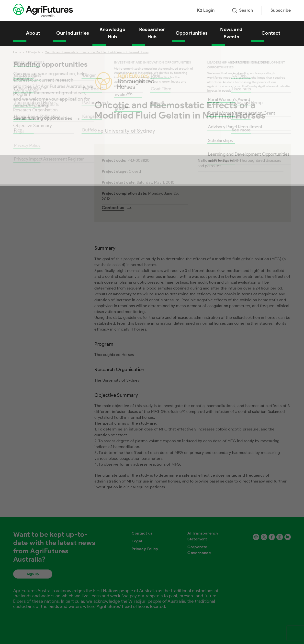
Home (17, 52)
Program (22, 94)
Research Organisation (35, 110)
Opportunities (192, 33)
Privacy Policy (145, 549)
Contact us (142, 533)
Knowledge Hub (112, 33)
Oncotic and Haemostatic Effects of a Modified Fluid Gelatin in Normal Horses (97, 52)
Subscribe (281, 10)
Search (242, 10)
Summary (23, 79)
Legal (137, 541)
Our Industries (73, 33)
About (33, 33)
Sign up (33, 574)
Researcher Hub (152, 33)
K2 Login (206, 10)
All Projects (33, 52)
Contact (271, 33)
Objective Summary (33, 126)
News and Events (231, 33)
